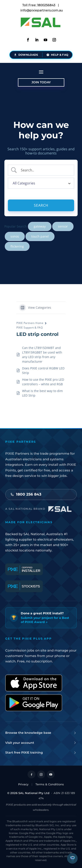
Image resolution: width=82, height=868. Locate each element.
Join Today (41, 82)
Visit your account (41, 743)
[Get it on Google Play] (34, 703)
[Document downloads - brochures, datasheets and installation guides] (26, 55)
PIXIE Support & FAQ (30, 328)
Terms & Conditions (50, 784)
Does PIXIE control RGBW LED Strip (43, 370)
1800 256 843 (26, 494)
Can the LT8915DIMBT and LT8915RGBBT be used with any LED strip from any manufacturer (42, 355)
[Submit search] (41, 205)
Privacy (23, 784)
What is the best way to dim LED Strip (42, 393)
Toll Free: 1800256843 (39, 5)
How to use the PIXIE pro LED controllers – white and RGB (43, 382)
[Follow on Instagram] (41, 774)
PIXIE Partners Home (30, 323)
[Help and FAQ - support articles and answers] (57, 55)
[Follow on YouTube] (51, 774)
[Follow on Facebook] (31, 774)
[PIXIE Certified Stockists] (24, 586)
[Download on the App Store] (34, 683)
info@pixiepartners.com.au (42, 10)
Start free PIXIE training (41, 752)
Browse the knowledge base (41, 733)
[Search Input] (45, 170)
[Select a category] (41, 183)
